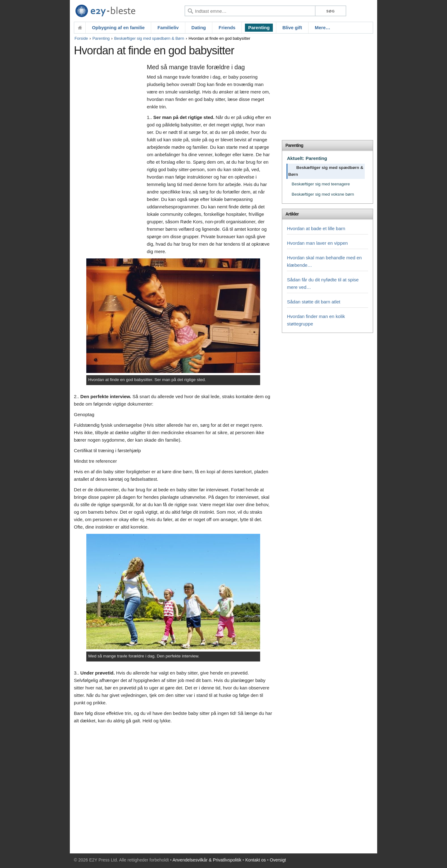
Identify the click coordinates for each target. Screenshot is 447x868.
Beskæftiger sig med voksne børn (323, 194)
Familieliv (168, 27)
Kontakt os (255, 860)
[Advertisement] (109, 157)
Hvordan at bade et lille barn (316, 228)
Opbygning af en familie (118, 27)
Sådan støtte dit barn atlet (314, 302)
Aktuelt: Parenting (307, 158)
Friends (227, 27)
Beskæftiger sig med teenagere (321, 184)
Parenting (259, 27)
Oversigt (278, 860)
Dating (199, 27)
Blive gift (292, 27)
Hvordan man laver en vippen (317, 243)
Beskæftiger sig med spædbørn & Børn (149, 38)
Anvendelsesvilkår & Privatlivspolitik (207, 860)
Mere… (323, 27)
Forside (81, 38)
